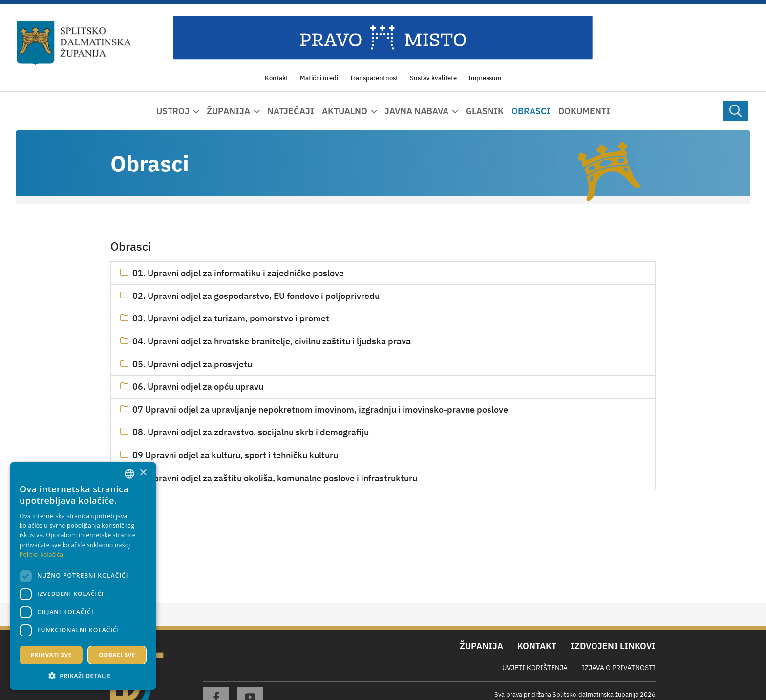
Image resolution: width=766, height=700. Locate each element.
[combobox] (129, 474)
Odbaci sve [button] (117, 655)
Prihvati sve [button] (51, 655)
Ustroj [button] (173, 111)
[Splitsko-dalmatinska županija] (74, 43)
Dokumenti (584, 111)
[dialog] (83, 576)
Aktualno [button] (345, 111)
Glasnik (485, 111)
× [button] (143, 473)
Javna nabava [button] (416, 111)
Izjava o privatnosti (619, 668)
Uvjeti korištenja (535, 668)
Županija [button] (228, 111)
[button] (83, 676)
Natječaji (291, 111)
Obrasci (531, 111)
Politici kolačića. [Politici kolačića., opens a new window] (42, 555)
